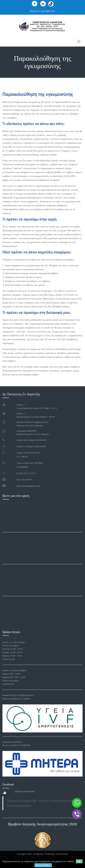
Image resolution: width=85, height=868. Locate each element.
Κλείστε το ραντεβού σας (42, 11)
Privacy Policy (43, 865)
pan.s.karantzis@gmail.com (28, 486)
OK (79, 861)
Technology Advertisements (56, 854)
